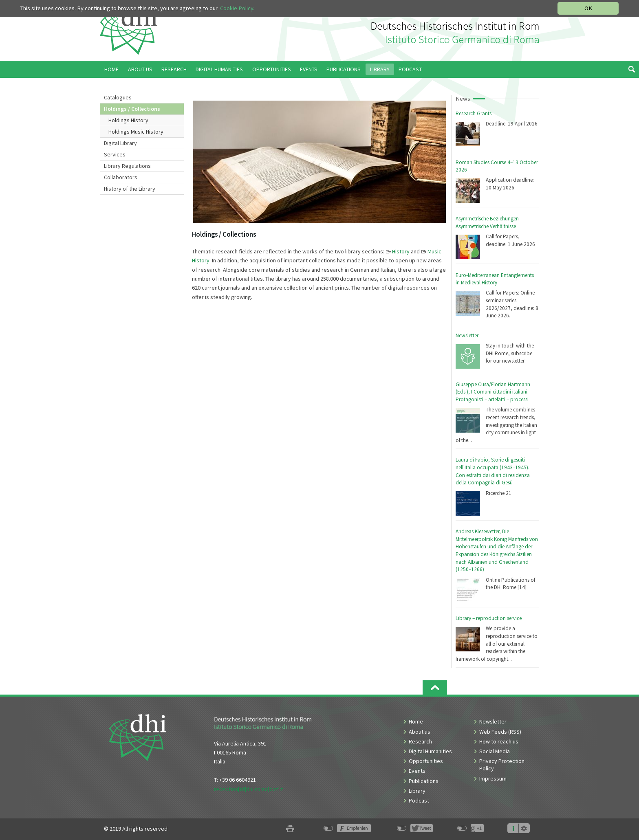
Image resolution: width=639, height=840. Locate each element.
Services (115, 154)
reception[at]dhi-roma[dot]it (248, 789)
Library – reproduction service (489, 618)
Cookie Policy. (237, 8)
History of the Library (130, 189)
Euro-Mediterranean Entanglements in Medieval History (495, 279)
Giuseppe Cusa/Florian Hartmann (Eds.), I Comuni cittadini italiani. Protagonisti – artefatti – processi (493, 392)
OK (588, 8)
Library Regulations (127, 166)
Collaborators (121, 177)
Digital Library (120, 143)
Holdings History (128, 120)
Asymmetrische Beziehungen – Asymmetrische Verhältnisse (489, 222)
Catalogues (118, 97)
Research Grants (474, 113)
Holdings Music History (136, 132)
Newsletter (467, 335)
